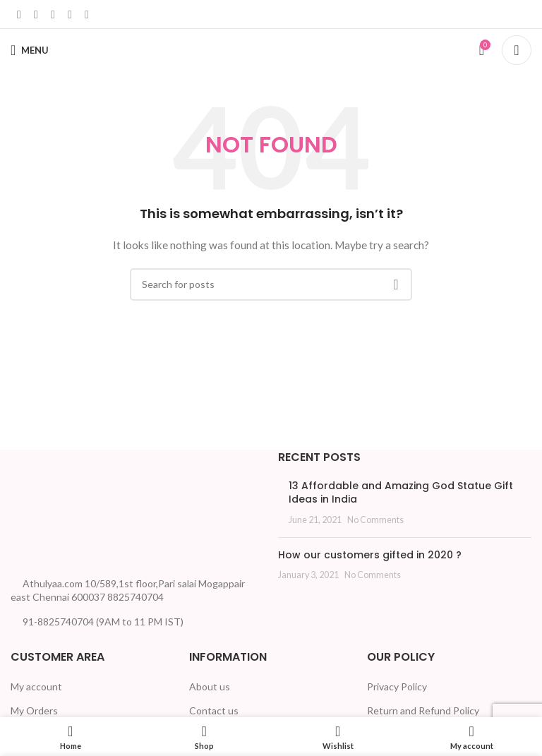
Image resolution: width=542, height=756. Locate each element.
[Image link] (64, 508)
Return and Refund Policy (423, 710)
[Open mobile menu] (30, 50)
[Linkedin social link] (53, 14)
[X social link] (36, 14)
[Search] (517, 50)
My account (36, 686)
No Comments (375, 520)
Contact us (214, 710)
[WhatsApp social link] (70, 14)
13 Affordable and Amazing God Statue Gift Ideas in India (401, 493)
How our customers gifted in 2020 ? (370, 555)
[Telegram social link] (87, 14)
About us (210, 686)
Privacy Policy (397, 686)
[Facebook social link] (19, 14)
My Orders (34, 710)
